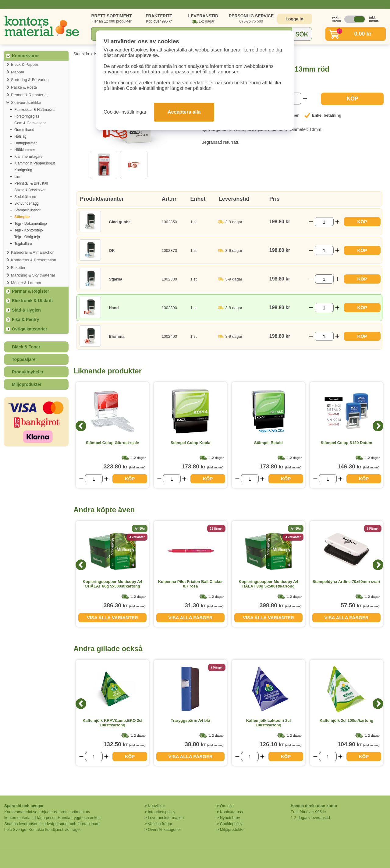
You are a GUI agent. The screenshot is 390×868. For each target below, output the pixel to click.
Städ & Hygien (26, 310)
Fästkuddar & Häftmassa (34, 110)
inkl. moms (372, 19)
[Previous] (81, 426)
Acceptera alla (184, 112)
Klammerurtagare (28, 157)
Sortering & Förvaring (30, 80)
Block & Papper (25, 64)
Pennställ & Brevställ (31, 183)
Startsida (81, 54)
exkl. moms (335, 19)
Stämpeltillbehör (27, 210)
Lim (17, 177)
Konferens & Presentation (34, 260)
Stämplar (22, 217)
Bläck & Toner (26, 347)
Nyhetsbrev (230, 818)
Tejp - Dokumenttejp (31, 224)
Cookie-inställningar (125, 112)
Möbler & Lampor (26, 283)
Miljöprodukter (27, 384)
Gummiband (24, 130)
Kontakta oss (231, 812)
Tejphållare (23, 244)
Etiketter (18, 268)
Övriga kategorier (30, 329)
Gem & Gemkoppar (30, 123)
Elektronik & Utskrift (32, 301)
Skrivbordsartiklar (26, 102)
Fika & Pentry (25, 319)
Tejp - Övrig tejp (27, 237)
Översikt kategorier (164, 829)
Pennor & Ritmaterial (29, 95)
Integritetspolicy (161, 812)
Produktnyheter (28, 372)
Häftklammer (25, 150)
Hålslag (20, 136)
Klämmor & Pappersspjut (35, 163)
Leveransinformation (166, 818)
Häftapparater (25, 143)
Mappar (18, 72)
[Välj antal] (324, 222)
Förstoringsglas (27, 116)
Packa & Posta (24, 87)
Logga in (294, 19)
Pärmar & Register (30, 291)
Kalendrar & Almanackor (32, 252)
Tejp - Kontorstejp (28, 230)
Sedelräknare (25, 197)
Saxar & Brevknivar (30, 190)
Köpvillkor (156, 806)
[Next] (378, 426)
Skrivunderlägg (27, 203)
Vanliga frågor (160, 824)
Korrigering (23, 170)
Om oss (227, 806)
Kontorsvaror (25, 56)
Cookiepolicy (231, 824)
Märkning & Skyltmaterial (33, 275)
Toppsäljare (24, 359)
